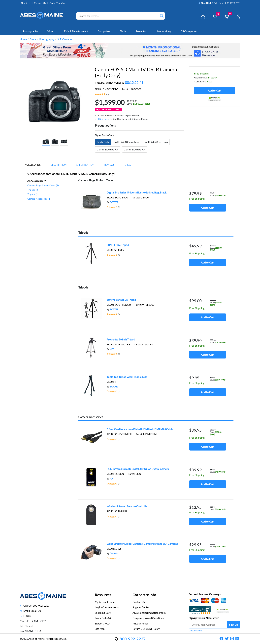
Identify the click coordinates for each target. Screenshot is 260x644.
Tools (124, 31)
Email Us (36, 611)
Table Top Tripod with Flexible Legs (127, 377)
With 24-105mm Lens (127, 142)
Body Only (103, 142)
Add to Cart (214, 90)
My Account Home (105, 602)
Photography (32, 31)
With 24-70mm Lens (156, 142)
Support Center (141, 607)
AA (111, 479)
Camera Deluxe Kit (108, 149)
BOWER (114, 202)
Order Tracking (57, 3)
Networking (166, 31)
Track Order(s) (103, 618)
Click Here (103, 119)
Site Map (100, 629)
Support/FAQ (102, 623)
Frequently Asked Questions (148, 618)
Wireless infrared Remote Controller (127, 506)
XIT (112, 349)
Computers (105, 31)
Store (33, 39)
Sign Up (234, 625)
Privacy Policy (140, 623)
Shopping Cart (103, 613)
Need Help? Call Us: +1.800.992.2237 (220, 3)
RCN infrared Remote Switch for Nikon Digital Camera (138, 469)
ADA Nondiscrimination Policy (149, 613)
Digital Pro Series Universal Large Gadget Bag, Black (137, 192)
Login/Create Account (107, 607)
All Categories (189, 31)
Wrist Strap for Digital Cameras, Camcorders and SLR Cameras (142, 544)
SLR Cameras (65, 39)
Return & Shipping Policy (146, 629)
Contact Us (40, 3)
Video (52, 31)
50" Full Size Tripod (118, 245)
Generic (114, 553)
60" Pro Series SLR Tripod (121, 300)
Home (23, 39)
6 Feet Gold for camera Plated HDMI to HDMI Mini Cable (140, 429)
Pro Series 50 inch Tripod (121, 339)
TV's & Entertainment (77, 31)
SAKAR (114, 387)
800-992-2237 (41, 606)
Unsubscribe (195, 631)
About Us (26, 3)
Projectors (143, 31)
